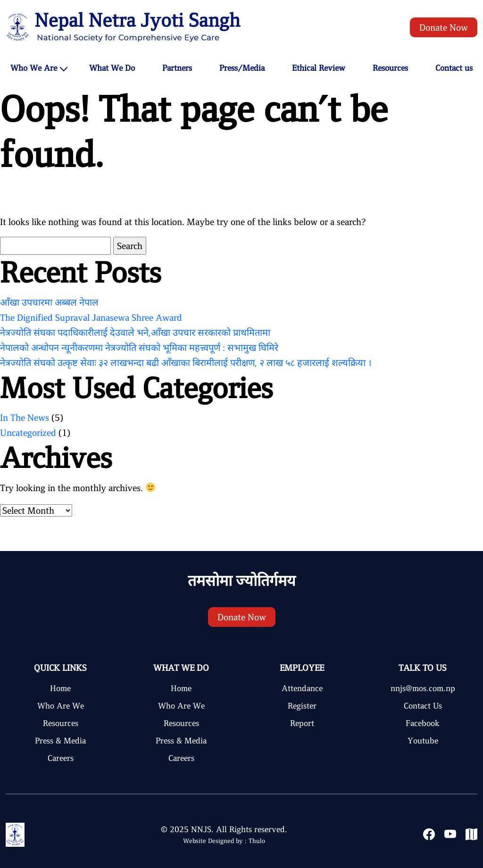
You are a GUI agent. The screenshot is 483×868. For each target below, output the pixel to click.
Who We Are (34, 68)
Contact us (454, 68)
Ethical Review (319, 68)
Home (60, 688)
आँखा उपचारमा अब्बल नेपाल (49, 302)
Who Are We (61, 706)
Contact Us (423, 706)
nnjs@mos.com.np (423, 688)
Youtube (423, 741)
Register (302, 706)
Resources (390, 68)
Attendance (302, 688)
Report (302, 723)
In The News (25, 417)
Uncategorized (28, 433)
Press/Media (242, 68)
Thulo (257, 841)
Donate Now (444, 27)
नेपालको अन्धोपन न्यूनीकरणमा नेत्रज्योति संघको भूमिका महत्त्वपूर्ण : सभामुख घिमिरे (139, 348)
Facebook (423, 723)
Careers (61, 758)
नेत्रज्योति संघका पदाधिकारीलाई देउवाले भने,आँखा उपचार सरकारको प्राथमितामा (135, 333)
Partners (177, 68)
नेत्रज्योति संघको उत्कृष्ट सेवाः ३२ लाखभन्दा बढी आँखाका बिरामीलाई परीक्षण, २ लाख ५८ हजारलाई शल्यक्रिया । (186, 363)
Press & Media (60, 741)
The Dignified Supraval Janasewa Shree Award (91, 317)
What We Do (112, 68)
